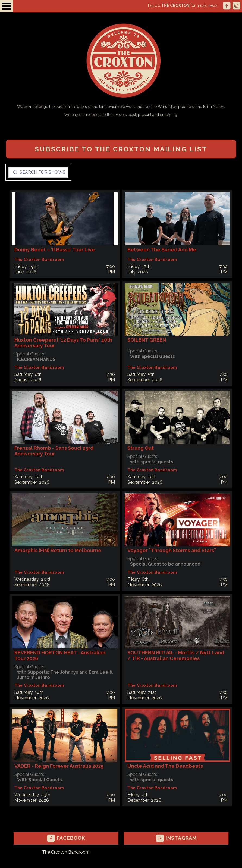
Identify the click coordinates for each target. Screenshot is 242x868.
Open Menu (7, 6)
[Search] (38, 172)
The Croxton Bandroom (66, 852)
